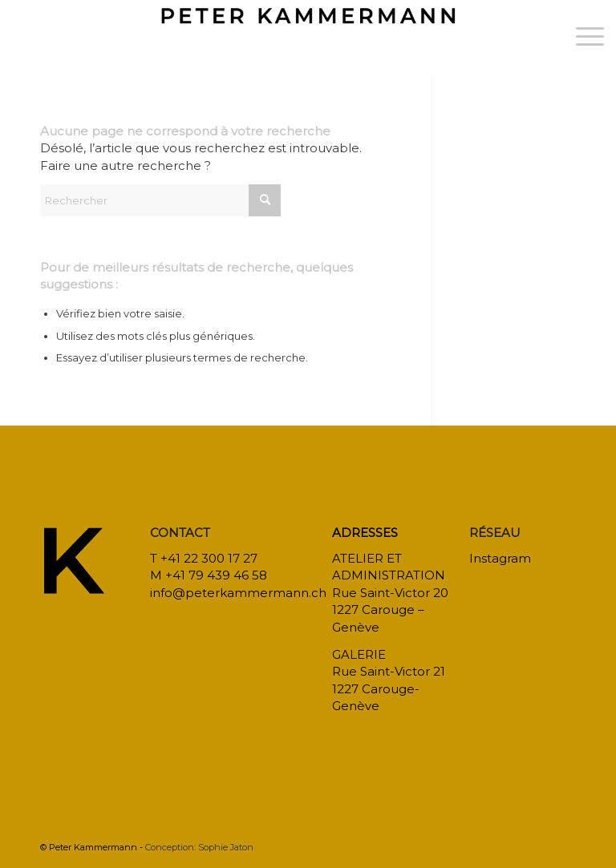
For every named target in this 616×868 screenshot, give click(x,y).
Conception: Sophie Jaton (199, 847)
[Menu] (582, 36)
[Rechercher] (160, 200)
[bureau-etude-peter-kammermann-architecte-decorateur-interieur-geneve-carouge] (308, 36)
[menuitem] (582, 36)
